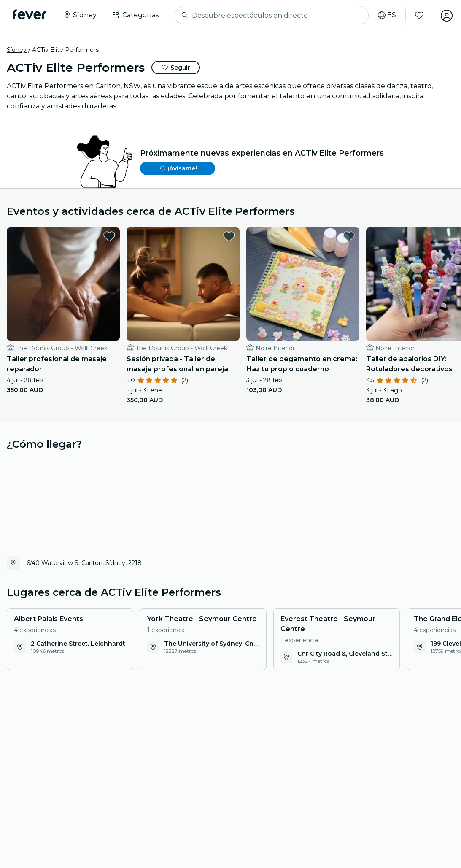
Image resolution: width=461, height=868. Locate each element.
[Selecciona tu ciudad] (81, 15)
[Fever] (30, 14)
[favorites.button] (103, 236)
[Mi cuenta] (445, 15)
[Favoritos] (418, 15)
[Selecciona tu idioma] (385, 15)
